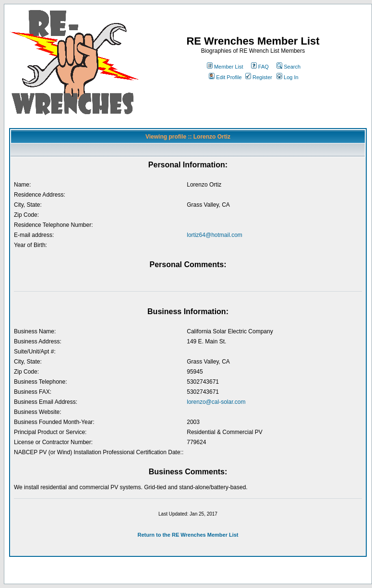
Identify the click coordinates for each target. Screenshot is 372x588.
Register (259, 77)
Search (288, 67)
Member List (225, 67)
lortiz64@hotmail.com (215, 235)
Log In (288, 77)
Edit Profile (225, 77)
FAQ (260, 67)
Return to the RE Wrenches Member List (188, 535)
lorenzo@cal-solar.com (216, 402)
